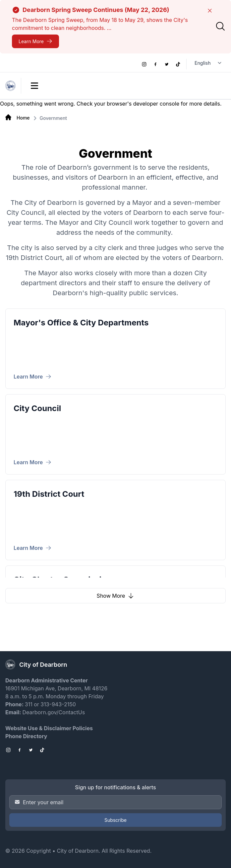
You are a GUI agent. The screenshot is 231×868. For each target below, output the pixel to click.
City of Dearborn (78, 851)
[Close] (210, 11)
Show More (116, 596)
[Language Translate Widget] (209, 63)
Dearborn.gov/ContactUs (54, 712)
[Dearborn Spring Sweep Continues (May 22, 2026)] (35, 41)
